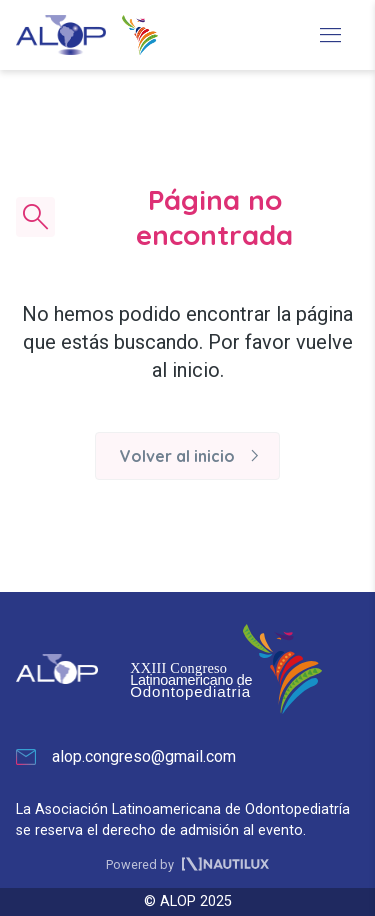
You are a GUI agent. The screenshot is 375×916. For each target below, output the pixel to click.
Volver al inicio (193, 456)
